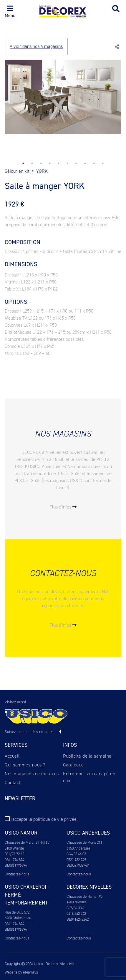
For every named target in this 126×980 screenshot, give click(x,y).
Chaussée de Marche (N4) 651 (28, 842)
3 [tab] (41, 163)
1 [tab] (23, 163)
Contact (13, 782)
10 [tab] (103, 163)
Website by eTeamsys (21, 972)
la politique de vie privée (53, 819)
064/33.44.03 (76, 854)
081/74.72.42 (14, 854)
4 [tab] (50, 163)
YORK (42, 171)
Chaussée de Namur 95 (84, 896)
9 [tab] (94, 163)
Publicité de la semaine (87, 756)
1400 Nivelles (77, 902)
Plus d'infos (63, 507)
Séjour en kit (17, 171)
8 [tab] (85, 163)
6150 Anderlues (78, 848)
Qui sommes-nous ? (25, 765)
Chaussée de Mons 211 (84, 842)
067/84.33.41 (76, 908)
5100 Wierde (14, 848)
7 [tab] (76, 163)
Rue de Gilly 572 (17, 912)
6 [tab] (67, 163)
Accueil (12, 756)
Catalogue (73, 765)
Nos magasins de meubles (32, 774)
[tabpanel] (63, 100)
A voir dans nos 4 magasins (36, 46)
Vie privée (68, 964)
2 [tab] (32, 163)
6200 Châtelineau (18, 918)
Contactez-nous (17, 874)
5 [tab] (59, 163)
